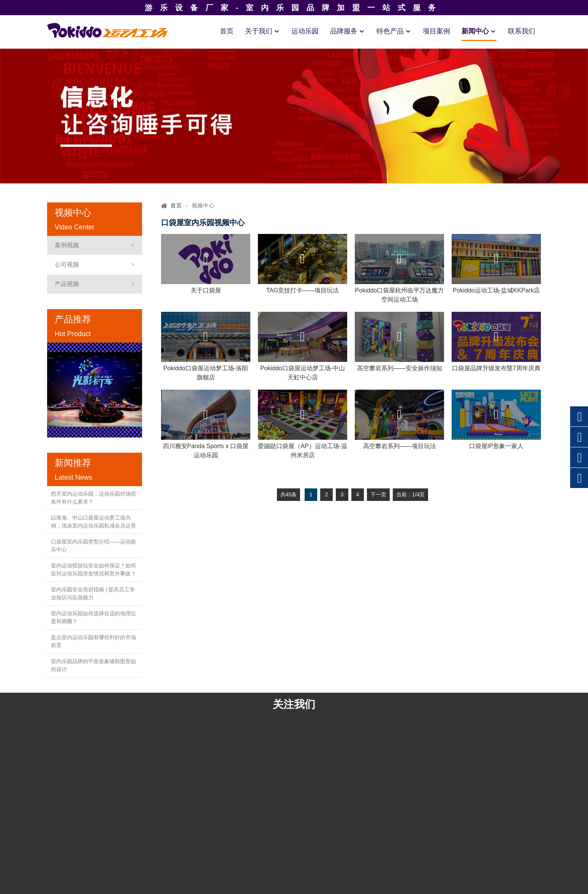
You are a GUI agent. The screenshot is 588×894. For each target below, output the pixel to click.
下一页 (378, 494)
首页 (227, 31)
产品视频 (67, 284)
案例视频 (67, 245)
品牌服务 (348, 31)
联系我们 (522, 31)
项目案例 (436, 31)
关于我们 (262, 31)
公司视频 (67, 265)
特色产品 (394, 31)
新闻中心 (479, 31)
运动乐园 (305, 31)
